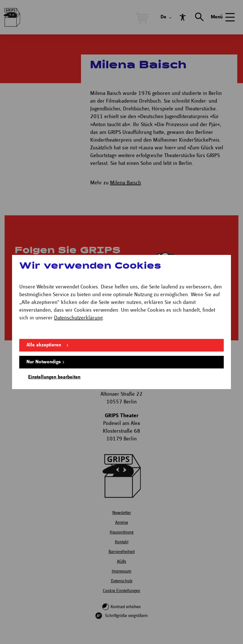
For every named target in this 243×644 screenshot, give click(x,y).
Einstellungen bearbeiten (54, 377)
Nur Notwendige (44, 362)
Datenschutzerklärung (78, 318)
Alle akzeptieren (44, 345)
